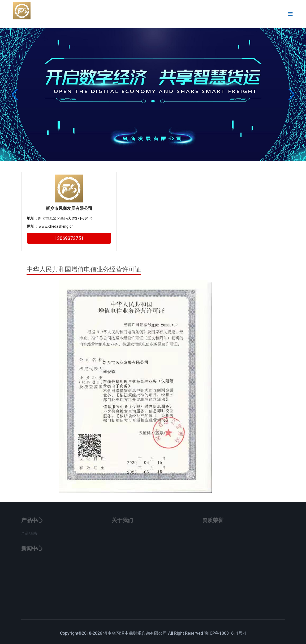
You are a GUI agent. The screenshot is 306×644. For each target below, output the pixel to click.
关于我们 (122, 522)
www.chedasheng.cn (56, 226)
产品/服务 (29, 535)
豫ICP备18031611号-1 (225, 633)
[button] (291, 95)
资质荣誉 (213, 522)
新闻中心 (32, 550)
